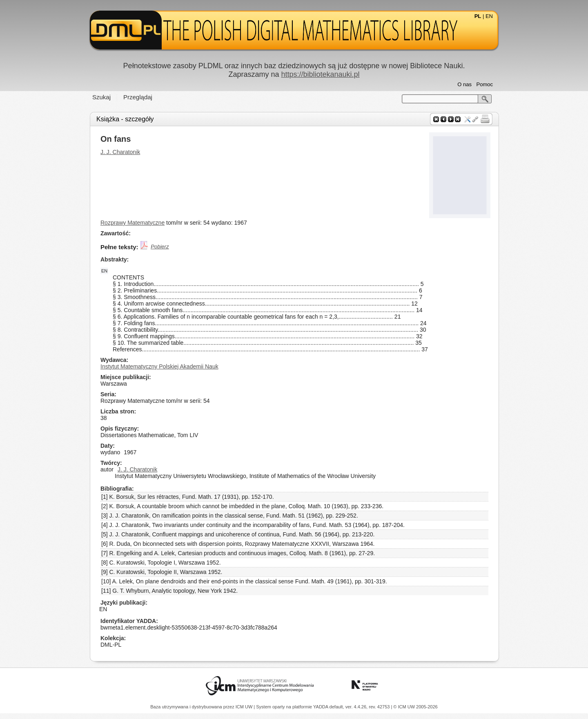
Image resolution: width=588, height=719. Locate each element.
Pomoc (485, 84)
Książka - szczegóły (125, 119)
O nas (464, 84)
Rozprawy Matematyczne (133, 223)
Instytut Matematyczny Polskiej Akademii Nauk (159, 366)
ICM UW (245, 707)
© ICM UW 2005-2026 (415, 707)
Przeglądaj (138, 97)
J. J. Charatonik (120, 152)
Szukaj (101, 97)
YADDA (321, 707)
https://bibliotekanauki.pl (320, 74)
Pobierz (160, 247)
